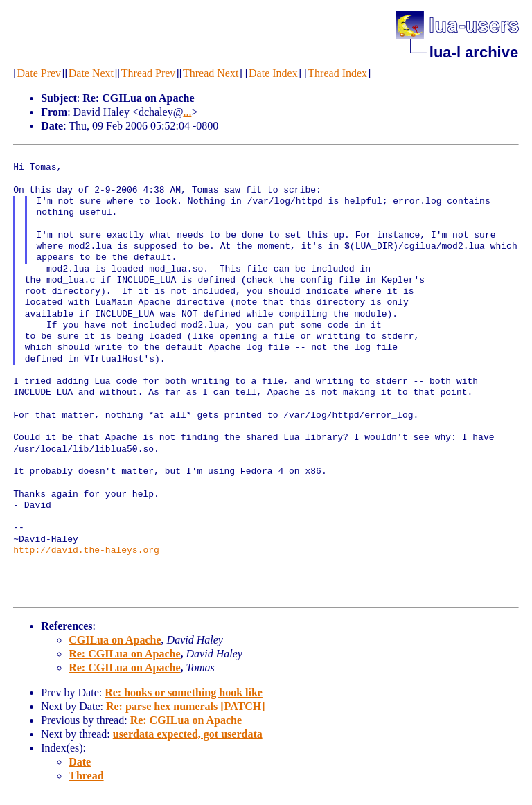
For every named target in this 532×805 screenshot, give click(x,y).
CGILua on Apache (115, 640)
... (187, 112)
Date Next (91, 73)
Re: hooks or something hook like (184, 692)
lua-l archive (474, 52)
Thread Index (337, 73)
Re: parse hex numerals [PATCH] (186, 706)
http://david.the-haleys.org (86, 551)
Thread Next (211, 73)
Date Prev (39, 73)
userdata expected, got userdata (188, 734)
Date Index (273, 73)
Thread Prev (149, 73)
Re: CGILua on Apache (124, 654)
